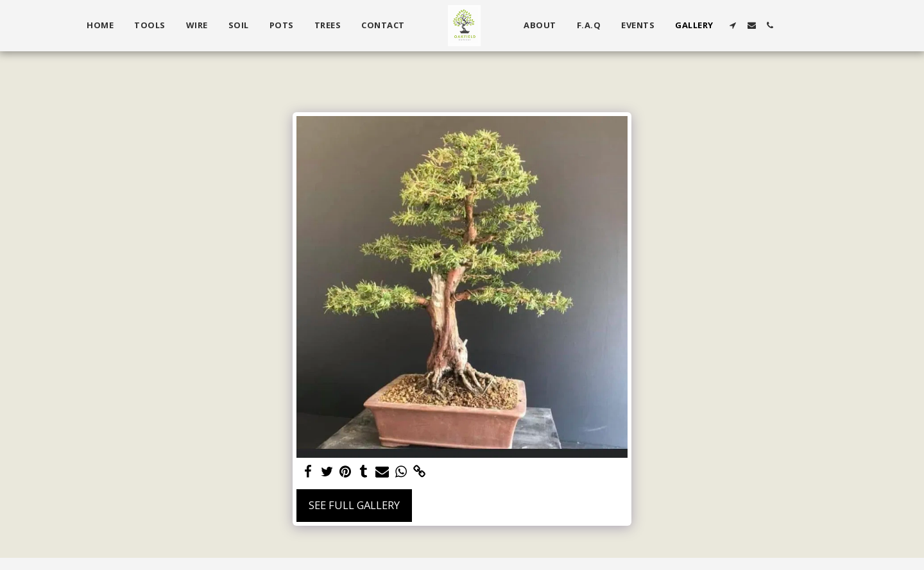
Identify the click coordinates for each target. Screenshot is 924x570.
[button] (733, 25)
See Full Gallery (354, 505)
